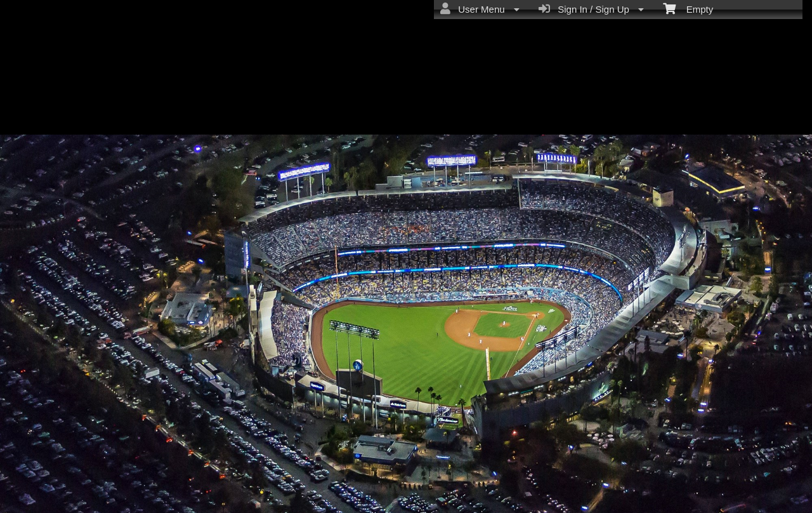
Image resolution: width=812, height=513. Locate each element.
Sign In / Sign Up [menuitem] (591, 9)
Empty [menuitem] (688, 8)
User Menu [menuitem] (480, 9)
